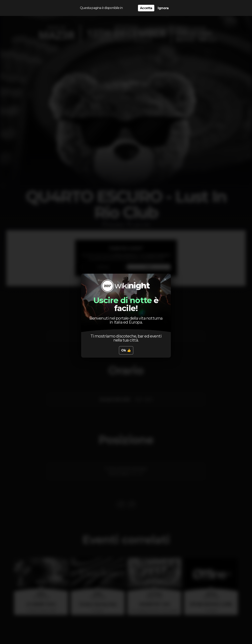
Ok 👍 (126, 350)
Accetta (146, 8)
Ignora (163, 8)
